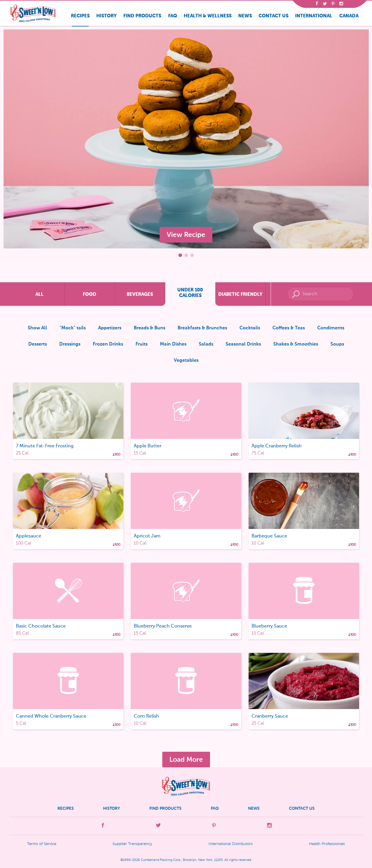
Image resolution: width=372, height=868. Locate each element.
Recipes (80, 16)
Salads (206, 344)
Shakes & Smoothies (296, 344)
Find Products (142, 16)
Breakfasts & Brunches (202, 328)
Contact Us (273, 16)
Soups (337, 344)
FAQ (173, 16)
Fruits (142, 344)
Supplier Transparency (132, 844)
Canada (349, 16)
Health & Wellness (208, 16)
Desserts (38, 344)
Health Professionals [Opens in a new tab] (327, 844)
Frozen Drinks (108, 344)
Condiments (331, 328)
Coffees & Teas (289, 328)
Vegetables (186, 361)
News (245, 16)
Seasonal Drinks (243, 344)
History (106, 16)
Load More (186, 759)
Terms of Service (42, 844)
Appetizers (110, 328)
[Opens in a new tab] (317, 4)
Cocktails (250, 328)
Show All (37, 328)
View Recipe (186, 235)
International (314, 16)
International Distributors (231, 844)
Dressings (70, 344)
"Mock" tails (73, 328)
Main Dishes (173, 344)
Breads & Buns (149, 328)
